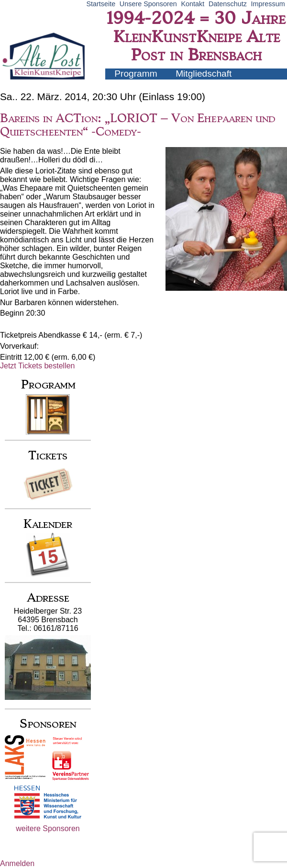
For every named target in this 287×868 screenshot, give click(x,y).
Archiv (202, 84)
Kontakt (193, 4)
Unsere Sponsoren (148, 4)
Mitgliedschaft (204, 74)
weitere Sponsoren (48, 828)
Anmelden (17, 863)
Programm (136, 74)
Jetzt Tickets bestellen (38, 366)
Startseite (101, 4)
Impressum (268, 4)
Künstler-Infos (143, 84)
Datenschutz (228, 4)
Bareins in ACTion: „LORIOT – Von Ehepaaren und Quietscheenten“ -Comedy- (138, 125)
